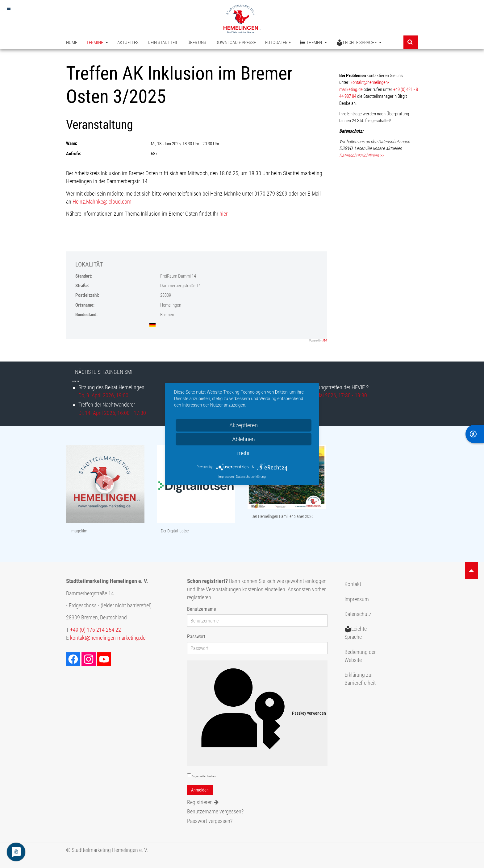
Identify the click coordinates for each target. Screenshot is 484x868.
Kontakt (353, 584)
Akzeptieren (244, 425)
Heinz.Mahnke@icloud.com (102, 202)
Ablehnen (244, 439)
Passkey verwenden (257, 713)
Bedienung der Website (360, 656)
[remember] (189, 775)
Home (72, 43)
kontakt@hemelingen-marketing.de (108, 638)
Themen (313, 43)
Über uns (197, 43)
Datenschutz (358, 614)
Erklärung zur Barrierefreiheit (360, 679)
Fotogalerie (278, 43)
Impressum (357, 599)
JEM (325, 341)
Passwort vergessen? (210, 821)
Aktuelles (128, 43)
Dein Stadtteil (163, 43)
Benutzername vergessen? (215, 812)
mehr (243, 453)
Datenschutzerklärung (251, 477)
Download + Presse (236, 43)
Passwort (196, 637)
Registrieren (203, 802)
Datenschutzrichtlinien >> (362, 155)
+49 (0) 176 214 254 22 (96, 630)
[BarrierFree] (475, 434)
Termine (97, 43)
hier (223, 214)
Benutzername (202, 609)
